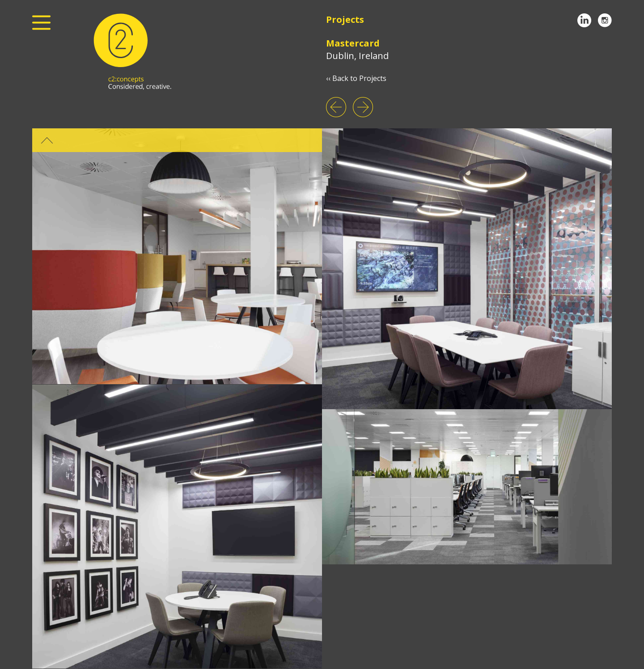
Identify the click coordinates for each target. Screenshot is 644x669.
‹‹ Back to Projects (356, 78)
